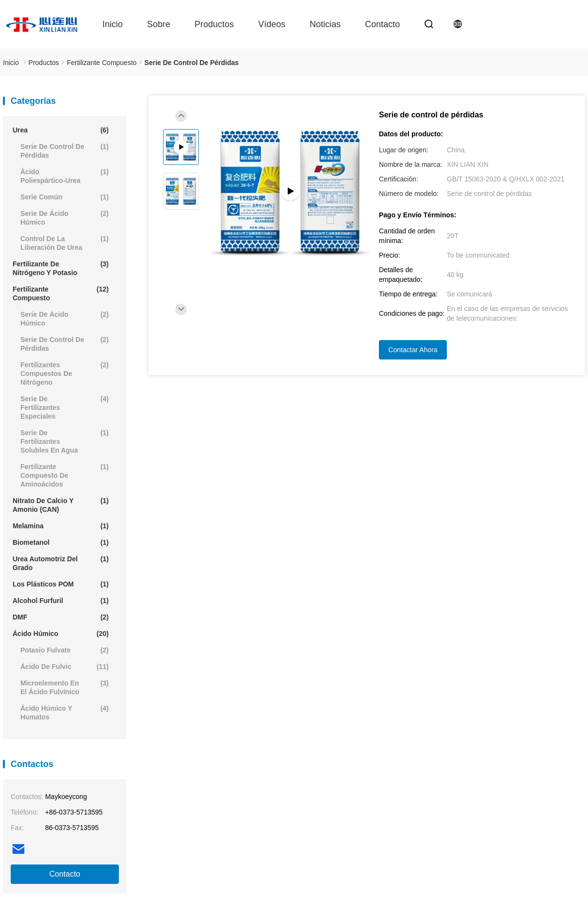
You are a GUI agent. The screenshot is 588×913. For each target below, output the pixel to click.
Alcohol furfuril (61, 601)
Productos (214, 24)
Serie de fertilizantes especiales (65, 407)
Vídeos (272, 24)
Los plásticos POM (61, 584)
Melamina (61, 526)
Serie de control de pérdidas (65, 151)
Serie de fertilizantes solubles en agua (65, 441)
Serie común (65, 197)
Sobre (159, 24)
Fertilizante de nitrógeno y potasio (61, 268)
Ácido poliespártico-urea (65, 176)
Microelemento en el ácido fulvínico (65, 687)
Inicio (113, 24)
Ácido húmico (61, 634)
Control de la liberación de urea (65, 243)
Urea (61, 130)
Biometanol (61, 542)
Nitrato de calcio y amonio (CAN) (61, 505)
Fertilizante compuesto (61, 293)
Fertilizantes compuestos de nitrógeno (65, 373)
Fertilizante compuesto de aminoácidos (65, 475)
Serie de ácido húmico (65, 218)
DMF (61, 617)
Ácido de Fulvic (65, 667)
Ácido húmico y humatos (65, 712)
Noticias (325, 24)
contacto (382, 24)
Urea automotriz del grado (61, 563)
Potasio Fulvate (65, 650)
